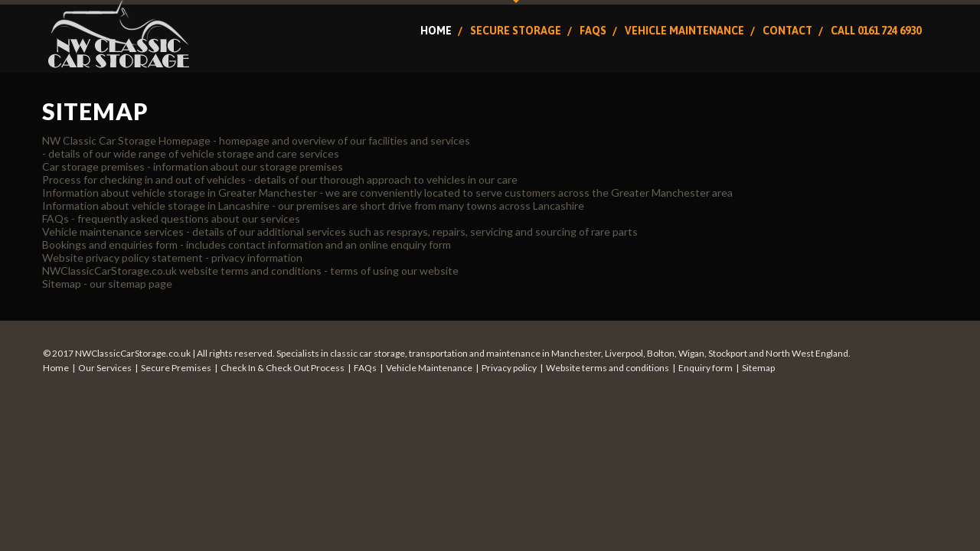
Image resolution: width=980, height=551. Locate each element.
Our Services (105, 368)
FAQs (593, 31)
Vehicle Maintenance (684, 31)
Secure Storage (516, 31)
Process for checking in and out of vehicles (144, 179)
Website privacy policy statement (122, 258)
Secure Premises (176, 368)
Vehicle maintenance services (113, 231)
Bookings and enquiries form (110, 245)
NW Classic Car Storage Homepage (126, 140)
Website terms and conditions (608, 368)
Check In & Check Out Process (283, 368)
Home (436, 31)
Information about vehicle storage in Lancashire (156, 205)
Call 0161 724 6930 (876, 31)
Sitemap (62, 284)
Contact (787, 31)
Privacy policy (509, 368)
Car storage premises (93, 166)
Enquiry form (706, 368)
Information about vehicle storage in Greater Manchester (180, 192)
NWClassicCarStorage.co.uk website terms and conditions (182, 271)
